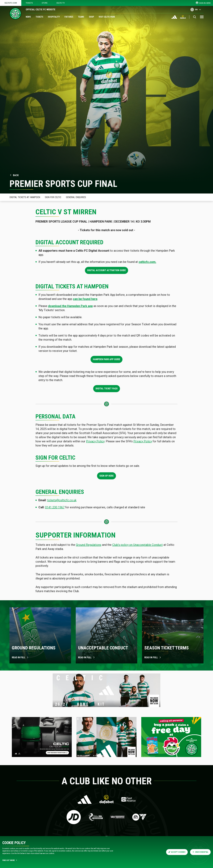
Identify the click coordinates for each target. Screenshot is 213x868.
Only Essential (200, 852)
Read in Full (153, 657)
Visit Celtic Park (107, 17)
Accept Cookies (177, 852)
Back (14, 175)
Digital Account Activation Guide (106, 270)
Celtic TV (60, 3)
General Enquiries (76, 197)
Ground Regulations (89, 545)
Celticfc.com (11, 3)
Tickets (29, 3)
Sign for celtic (53, 197)
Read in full (20, 657)
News (28, 17)
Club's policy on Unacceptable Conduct (137, 545)
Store (45, 3)
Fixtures (69, 17)
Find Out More (10, 860)
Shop (91, 17)
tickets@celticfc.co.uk (62, 500)
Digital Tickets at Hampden (25, 197)
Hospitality (54, 17)
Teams (81, 17)
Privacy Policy (95, 441)
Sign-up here (106, 476)
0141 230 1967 (55, 507)
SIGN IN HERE (203, 3)
